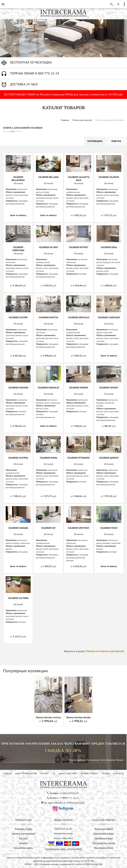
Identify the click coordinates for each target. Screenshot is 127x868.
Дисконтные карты (23, 848)
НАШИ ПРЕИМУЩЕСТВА (26, 773)
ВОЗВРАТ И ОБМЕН (89, 773)
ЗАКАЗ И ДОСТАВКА (68, 773)
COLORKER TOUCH (109, 528)
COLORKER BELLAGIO (48, 177)
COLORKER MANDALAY (48, 388)
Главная (65, 120)
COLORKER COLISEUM (109, 177)
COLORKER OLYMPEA (18, 458)
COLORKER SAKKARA (18, 528)
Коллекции (95, 141)
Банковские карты (63, 833)
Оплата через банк (63, 838)
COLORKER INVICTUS (48, 317)
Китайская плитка (104, 838)
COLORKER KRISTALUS (79, 317)
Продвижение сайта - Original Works (63, 849)
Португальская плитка (104, 843)
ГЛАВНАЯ (7, 773)
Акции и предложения (23, 833)
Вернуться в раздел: (94, 651)
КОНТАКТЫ (118, 773)
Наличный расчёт (63, 829)
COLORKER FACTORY (18, 317)
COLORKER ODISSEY (109, 388)
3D (54, 773)
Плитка (116, 141)
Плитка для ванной (82, 120)
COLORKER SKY (48, 528)
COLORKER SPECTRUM (79, 528)
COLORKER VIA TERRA (18, 598)
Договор (23, 838)
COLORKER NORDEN (79, 388)
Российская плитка (104, 848)
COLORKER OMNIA (48, 458)
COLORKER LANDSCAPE (109, 317)
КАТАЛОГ (45, 773)
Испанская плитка (104, 829)
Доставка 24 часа (23, 829)
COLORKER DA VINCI (48, 247)
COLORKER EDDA (109, 247)
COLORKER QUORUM (109, 458)
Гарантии (23, 843)
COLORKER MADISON (18, 388)
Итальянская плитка (104, 833)
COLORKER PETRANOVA (79, 458)
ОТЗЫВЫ (106, 773)
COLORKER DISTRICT (79, 247)
